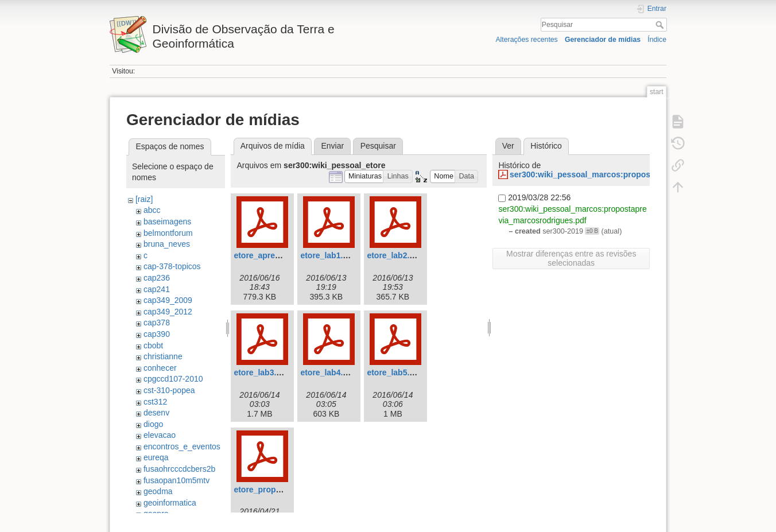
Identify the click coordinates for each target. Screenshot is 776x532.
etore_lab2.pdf (394, 255)
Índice (657, 40)
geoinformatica (170, 503)
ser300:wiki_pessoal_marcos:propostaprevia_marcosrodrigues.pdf (638, 174)
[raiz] (144, 199)
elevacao (160, 435)
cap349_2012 (168, 312)
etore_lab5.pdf (394, 372)
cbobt (153, 345)
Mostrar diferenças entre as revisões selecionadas (571, 258)
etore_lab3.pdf (261, 372)
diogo (153, 424)
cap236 (157, 278)
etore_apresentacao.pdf (279, 255)
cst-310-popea (169, 390)
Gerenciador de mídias (603, 40)
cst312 (155, 402)
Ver (508, 146)
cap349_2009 (168, 300)
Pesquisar (661, 25)
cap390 (157, 334)
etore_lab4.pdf (328, 372)
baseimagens (167, 222)
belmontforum (168, 233)
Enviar (332, 146)
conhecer (160, 368)
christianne (163, 356)
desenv (156, 413)
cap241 (157, 289)
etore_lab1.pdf (328, 255)
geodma (158, 491)
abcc (152, 210)
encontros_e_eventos (182, 446)
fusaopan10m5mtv (176, 480)
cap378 (157, 323)
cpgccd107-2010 (173, 379)
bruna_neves (167, 244)
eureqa (156, 457)
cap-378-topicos (172, 266)
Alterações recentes (526, 40)
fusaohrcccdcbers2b (179, 469)
